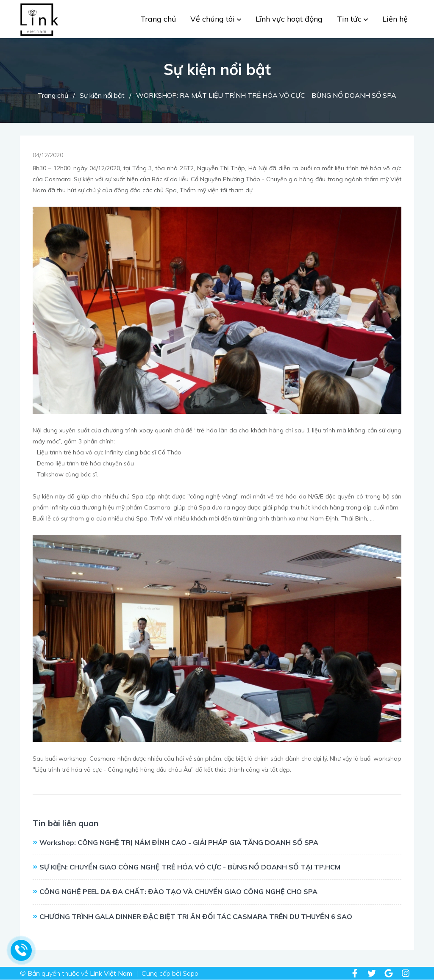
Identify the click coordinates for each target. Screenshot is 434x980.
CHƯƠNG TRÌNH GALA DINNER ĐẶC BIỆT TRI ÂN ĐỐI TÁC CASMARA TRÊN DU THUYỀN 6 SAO (196, 916)
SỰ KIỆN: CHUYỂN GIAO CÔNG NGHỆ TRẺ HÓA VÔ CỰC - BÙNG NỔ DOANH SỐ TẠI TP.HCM (190, 867)
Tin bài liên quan (66, 823)
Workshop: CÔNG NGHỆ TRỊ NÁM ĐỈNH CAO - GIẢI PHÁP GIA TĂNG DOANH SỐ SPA (179, 842)
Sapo (191, 973)
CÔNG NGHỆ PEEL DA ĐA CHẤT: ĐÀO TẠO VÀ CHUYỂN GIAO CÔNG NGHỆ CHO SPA (178, 891)
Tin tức (352, 19)
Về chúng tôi (216, 19)
